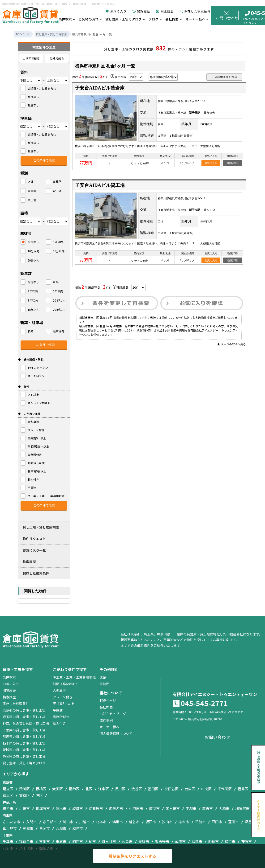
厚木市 (61, 809)
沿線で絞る (57, 58)
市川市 (45, 841)
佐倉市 (127, 841)
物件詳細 (232, 163)
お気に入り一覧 (34, 550)
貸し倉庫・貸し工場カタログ (24, 763)
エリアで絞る (31, 58)
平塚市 (191, 809)
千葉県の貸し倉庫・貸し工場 (24, 730)
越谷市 (134, 822)
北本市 (101, 822)
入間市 (32, 822)
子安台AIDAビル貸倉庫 (100, 88)
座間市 (154, 809)
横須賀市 (242, 809)
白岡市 (45, 828)
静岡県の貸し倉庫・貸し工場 (24, 756)
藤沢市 (207, 809)
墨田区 (153, 789)
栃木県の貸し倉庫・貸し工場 (24, 743)
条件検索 (65, 19)
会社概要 (172, 19)
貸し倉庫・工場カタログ (124, 19)
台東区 (190, 789)
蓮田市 (233, 822)
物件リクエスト (34, 539)
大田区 (58, 789)
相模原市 (43, 809)
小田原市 (136, 809)
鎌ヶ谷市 (109, 841)
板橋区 (41, 789)
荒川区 (24, 789)
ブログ (154, 19)
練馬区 (8, 795)
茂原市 (246, 841)
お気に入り (116, 11)
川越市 (85, 822)
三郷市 (28, 828)
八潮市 (61, 828)
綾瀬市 (78, 809)
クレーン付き (62, 697)
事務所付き (61, 717)
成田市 (180, 841)
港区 (39, 795)
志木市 (184, 822)
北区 (89, 789)
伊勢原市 (96, 809)
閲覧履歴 (141, 11)
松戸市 (230, 841)
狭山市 (167, 822)
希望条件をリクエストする (132, 856)
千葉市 (8, 841)
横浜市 (8, 809)
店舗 (103, 677)
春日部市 (50, 822)
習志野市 (162, 841)
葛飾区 (74, 789)
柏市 (92, 841)
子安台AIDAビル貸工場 (100, 185)
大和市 (224, 809)
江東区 (104, 789)
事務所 (104, 684)
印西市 (78, 841)
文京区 (24, 795)
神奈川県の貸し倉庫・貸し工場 (26, 723)
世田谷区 (171, 789)
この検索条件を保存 (224, 77)
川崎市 (24, 809)
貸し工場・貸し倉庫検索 (41, 527)
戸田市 (217, 822)
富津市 (197, 841)
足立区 (8, 789)
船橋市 (213, 841)
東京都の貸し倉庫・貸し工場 (24, 710)
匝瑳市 (144, 841)
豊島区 (243, 789)
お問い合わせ (227, 15)
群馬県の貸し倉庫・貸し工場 (24, 737)
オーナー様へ (195, 19)
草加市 (200, 822)
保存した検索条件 (195, 11)
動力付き (59, 723)
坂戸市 (151, 822)
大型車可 (59, 690)
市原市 (61, 841)
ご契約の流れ (89, 19)
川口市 (68, 822)
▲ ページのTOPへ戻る (231, 344)
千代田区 (225, 789)
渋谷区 (137, 789)
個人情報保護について (116, 733)
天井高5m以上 (63, 704)
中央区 (206, 789)
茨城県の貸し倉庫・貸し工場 (24, 750)
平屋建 (58, 710)
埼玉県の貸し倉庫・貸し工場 (24, 717)
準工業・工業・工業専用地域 (74, 677)
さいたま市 (11, 822)
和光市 (78, 828)
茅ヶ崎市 (173, 809)
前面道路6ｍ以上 (65, 684)
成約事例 (106, 720)
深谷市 (250, 822)
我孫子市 (26, 841)
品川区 (120, 789)
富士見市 (10, 828)
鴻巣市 (118, 822)
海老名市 (116, 809)
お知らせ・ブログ (113, 714)
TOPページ (108, 700)
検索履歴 (165, 11)
